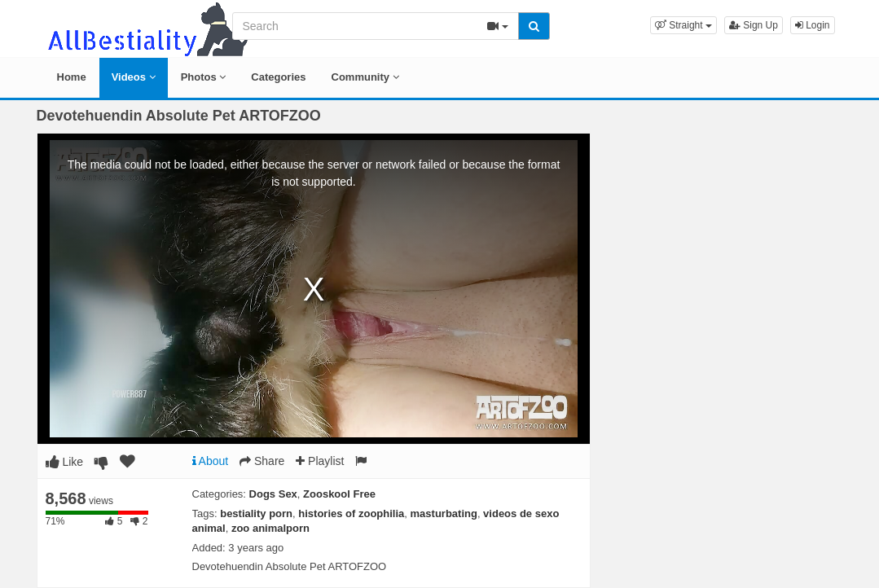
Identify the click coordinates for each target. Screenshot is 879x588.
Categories (278, 77)
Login (813, 25)
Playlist (320, 461)
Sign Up (754, 25)
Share (262, 461)
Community (365, 77)
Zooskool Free (339, 494)
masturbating (444, 513)
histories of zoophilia (351, 513)
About (211, 461)
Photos (204, 77)
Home (72, 77)
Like (65, 462)
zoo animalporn (270, 528)
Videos (134, 77)
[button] (683, 25)
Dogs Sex (273, 494)
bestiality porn (256, 513)
